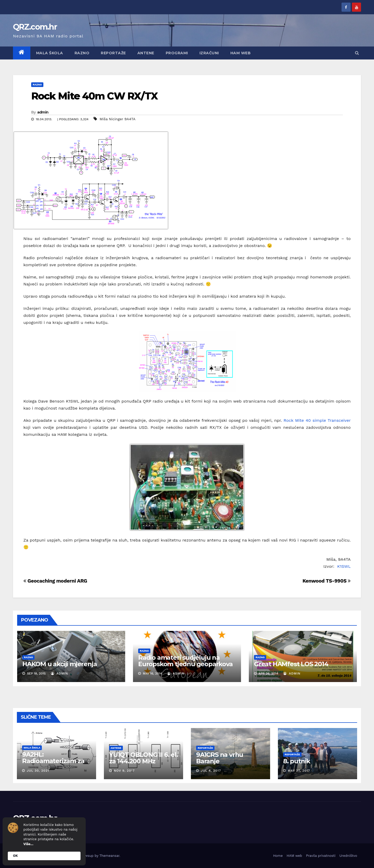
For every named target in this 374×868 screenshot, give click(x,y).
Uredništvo (348, 856)
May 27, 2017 (299, 771)
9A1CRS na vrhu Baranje (220, 758)
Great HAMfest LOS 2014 (291, 664)
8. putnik (297, 761)
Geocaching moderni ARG (55, 581)
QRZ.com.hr (35, 27)
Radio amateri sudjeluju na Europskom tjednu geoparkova (185, 661)
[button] (357, 53)
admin (43, 112)
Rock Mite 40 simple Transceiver (317, 420)
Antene (146, 53)
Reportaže (113, 53)
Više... (28, 844)
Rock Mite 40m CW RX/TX (94, 96)
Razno (82, 53)
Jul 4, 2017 (211, 771)
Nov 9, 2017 (124, 771)
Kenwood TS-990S (327, 581)
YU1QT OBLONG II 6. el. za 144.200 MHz (143, 758)
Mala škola (50, 53)
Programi (177, 53)
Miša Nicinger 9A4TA (118, 119)
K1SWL (344, 566)
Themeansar (109, 856)
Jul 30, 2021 (38, 771)
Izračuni (209, 53)
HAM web (241, 53)
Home (278, 856)
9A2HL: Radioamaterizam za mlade (53, 761)
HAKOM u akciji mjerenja (59, 664)
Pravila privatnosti (321, 856)
